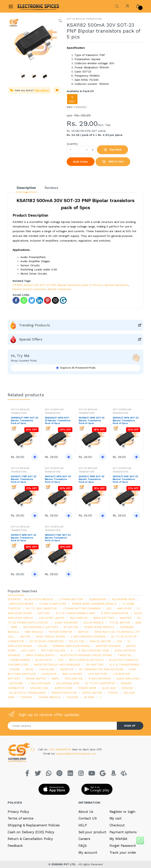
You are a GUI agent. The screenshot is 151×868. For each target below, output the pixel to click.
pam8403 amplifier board (71, 646)
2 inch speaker (39, 683)
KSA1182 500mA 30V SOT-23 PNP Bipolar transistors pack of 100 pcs (58, 285)
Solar (42, 646)
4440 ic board (72, 674)
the (60, 660)
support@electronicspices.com (76, 754)
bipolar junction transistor (29, 289)
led (109, 608)
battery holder (53, 650)
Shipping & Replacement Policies (34, 825)
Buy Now (112, 150)
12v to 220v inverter (41, 608)
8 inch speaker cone (94, 650)
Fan (119, 641)
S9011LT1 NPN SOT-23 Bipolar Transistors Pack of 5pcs (23, 538)
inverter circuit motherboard (57, 665)
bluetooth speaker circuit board (86, 655)
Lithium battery (71, 599)
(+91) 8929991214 (61, 749)
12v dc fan (77, 641)
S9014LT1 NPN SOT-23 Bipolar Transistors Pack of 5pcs (58, 479)
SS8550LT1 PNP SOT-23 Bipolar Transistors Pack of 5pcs (24, 420)
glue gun (109, 688)
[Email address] (62, 726)
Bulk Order (81, 162)
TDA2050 (26, 697)
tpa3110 (113, 693)
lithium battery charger (81, 608)
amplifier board (22, 604)
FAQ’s (83, 846)
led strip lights (52, 618)
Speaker (14, 599)
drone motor (36, 678)
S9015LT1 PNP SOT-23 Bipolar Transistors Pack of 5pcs (23, 479)
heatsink (16, 683)
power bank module (99, 627)
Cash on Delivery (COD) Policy (31, 832)
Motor (25, 636)
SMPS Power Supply (40, 655)
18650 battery (104, 618)
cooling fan (74, 678)
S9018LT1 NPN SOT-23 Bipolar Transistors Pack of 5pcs (92, 420)
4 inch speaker (100, 678)
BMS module (34, 632)
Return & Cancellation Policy (30, 839)
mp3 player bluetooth (86, 660)
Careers (84, 839)
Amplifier (124, 608)
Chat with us (42, 90)
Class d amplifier (53, 604)
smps (55, 678)
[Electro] (27, 6)
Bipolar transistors (116, 285)
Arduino (127, 688)
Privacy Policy (18, 812)
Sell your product (92, 832)
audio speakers (66, 623)
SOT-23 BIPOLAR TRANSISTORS (84, 19)
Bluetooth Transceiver (27, 693)
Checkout (117, 825)
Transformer (19, 660)
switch (83, 632)
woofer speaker (108, 646)
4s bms (89, 697)
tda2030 (72, 697)
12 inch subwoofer (114, 613)
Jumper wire (63, 688)
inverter (67, 669)
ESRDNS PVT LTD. (64, 864)
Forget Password (123, 846)
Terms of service (21, 818)
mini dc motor (100, 641)
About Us (86, 812)
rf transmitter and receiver (101, 669)
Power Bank (87, 688)
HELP (83, 825)
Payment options (123, 832)
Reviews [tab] (51, 188)
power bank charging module (94, 604)
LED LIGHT (28, 650)
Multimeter (79, 618)
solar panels (93, 623)
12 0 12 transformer (124, 665)
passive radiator (64, 693)
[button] (117, 6)
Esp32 (29, 669)
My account (88, 852)
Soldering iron (123, 599)
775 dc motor (119, 623)
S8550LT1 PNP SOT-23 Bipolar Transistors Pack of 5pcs (58, 538)
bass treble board (50, 636)
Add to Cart (113, 162)
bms (138, 623)
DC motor (71, 627)
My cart (116, 818)
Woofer (126, 618)
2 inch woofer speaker (88, 636)
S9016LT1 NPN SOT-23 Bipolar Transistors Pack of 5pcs (126, 420)
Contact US (88, 818)
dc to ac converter (100, 683)
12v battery (95, 665)
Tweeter (124, 655)
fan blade (47, 669)
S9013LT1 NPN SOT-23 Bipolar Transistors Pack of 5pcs (91, 479)
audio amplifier (128, 678)
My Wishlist (118, 839)
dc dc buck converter (46, 641)
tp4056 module (49, 697)
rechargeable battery (41, 627)
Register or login (123, 812)
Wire (14, 627)
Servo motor (92, 693)
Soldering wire (68, 683)
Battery (44, 613)
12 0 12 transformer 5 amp (75, 613)
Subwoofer (98, 599)
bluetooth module (39, 599)
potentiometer (60, 632)
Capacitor (49, 674)
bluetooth (44, 660)
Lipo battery (97, 674)
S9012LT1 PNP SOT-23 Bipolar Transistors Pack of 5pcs (125, 479)
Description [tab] (26, 188)
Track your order (123, 852)
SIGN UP (130, 726)
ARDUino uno (39, 688)
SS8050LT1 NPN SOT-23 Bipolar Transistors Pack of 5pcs (58, 420)
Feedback (15, 846)
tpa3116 (14, 669)
